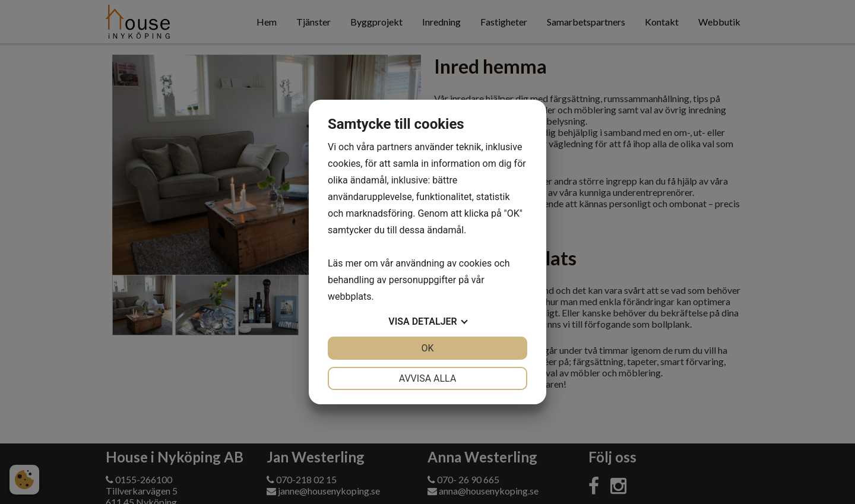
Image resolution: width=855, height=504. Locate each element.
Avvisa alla (428, 378)
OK (427, 348)
